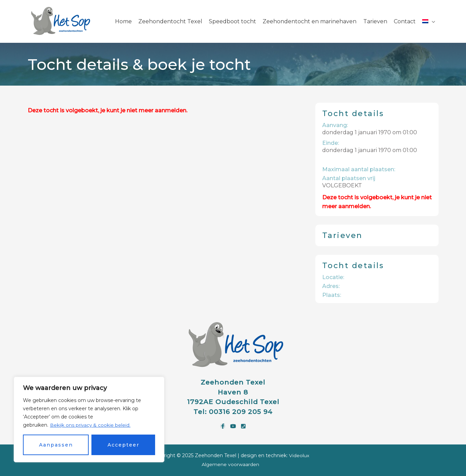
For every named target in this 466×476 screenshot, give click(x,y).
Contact (405, 21)
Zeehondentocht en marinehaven (310, 21)
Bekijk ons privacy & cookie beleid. (91, 425)
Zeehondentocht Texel (170, 21)
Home (123, 21)
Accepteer (123, 445)
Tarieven (375, 21)
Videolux (299, 455)
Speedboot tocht (232, 21)
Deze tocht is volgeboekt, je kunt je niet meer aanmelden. (108, 110)
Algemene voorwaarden (231, 464)
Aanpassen (56, 445)
